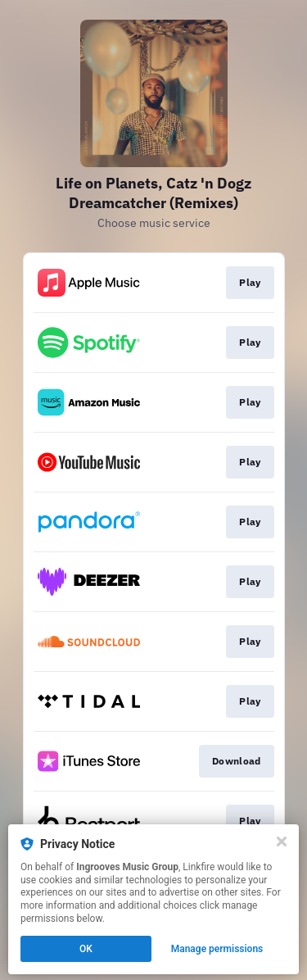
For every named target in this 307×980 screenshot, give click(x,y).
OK (86, 949)
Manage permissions (217, 949)
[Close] (282, 842)
